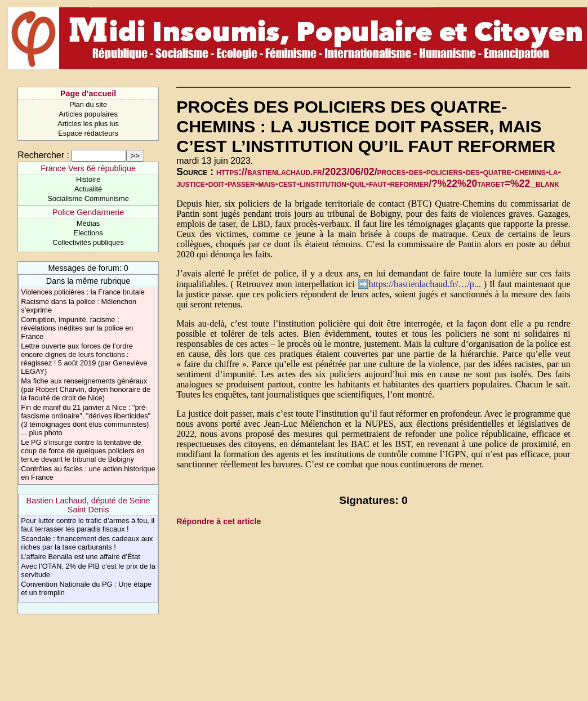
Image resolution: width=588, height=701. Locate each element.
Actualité (88, 189)
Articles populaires (88, 114)
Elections (88, 233)
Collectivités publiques (88, 242)
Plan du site (88, 104)
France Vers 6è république (88, 168)
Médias (88, 223)
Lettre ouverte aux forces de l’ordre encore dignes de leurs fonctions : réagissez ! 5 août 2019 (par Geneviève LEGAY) (84, 359)
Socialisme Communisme (88, 198)
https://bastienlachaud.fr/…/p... (425, 284)
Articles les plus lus (88, 124)
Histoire (88, 179)
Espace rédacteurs (88, 133)
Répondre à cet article (219, 521)
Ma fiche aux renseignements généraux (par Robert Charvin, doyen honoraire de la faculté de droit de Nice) (86, 389)
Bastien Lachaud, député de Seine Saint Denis (88, 505)
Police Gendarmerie (88, 212)
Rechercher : (43, 155)
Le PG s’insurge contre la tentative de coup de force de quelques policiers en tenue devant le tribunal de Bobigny (83, 451)
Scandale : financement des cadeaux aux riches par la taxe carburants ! (87, 543)
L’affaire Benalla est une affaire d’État (81, 557)
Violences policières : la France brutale (83, 292)
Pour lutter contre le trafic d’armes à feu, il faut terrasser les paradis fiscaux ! (88, 525)
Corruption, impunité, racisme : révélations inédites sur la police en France (77, 328)
